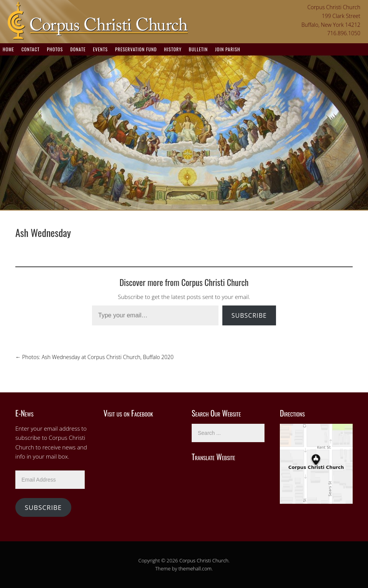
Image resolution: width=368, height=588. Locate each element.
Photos (55, 49)
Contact (30, 49)
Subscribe (249, 315)
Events (100, 49)
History (173, 49)
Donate (78, 49)
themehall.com (195, 568)
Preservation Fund (136, 49)
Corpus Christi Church (204, 560)
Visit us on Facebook (128, 413)
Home (8, 49)
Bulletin (198, 49)
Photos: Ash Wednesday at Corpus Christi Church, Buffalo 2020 (94, 357)
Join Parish (228, 49)
